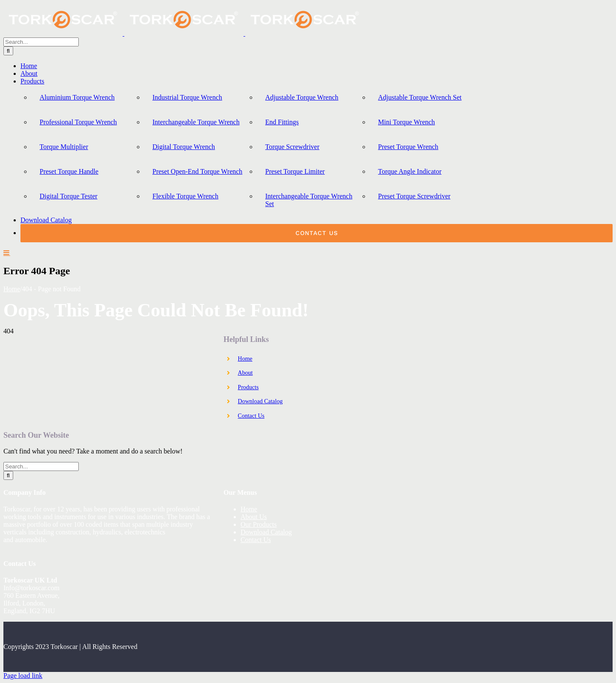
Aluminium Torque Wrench (77, 97)
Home (245, 359)
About (245, 373)
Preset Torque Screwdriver (414, 196)
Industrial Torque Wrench (187, 97)
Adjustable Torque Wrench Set (420, 97)
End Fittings (282, 122)
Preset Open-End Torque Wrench (197, 171)
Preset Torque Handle (69, 171)
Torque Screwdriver (292, 147)
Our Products (259, 524)
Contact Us (251, 416)
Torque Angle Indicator (410, 171)
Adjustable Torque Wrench (302, 97)
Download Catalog (260, 401)
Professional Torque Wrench (78, 122)
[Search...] (41, 42)
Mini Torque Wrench (407, 122)
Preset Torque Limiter (295, 171)
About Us (254, 517)
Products (248, 387)
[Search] (8, 51)
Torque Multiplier (64, 147)
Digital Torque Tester (69, 196)
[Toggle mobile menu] (7, 253)
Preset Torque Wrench (408, 147)
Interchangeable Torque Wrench (196, 122)
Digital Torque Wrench (184, 147)
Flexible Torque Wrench (185, 196)
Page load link (23, 676)
